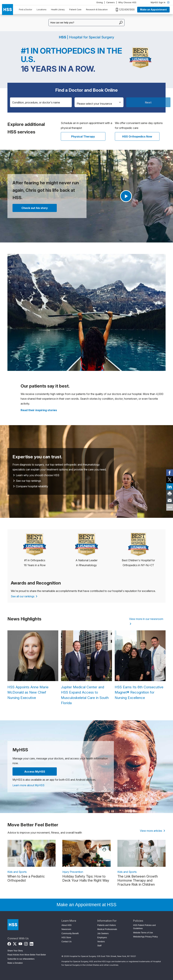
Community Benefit (70, 933)
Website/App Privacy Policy (145, 937)
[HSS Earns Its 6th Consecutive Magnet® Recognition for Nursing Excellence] (140, 665)
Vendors (101, 942)
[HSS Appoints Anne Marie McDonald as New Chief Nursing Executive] (33, 665)
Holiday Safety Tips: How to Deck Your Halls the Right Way (86, 878)
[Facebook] (9, 943)
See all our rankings (24, 596)
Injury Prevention (73, 872)
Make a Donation (15, 963)
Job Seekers (103, 933)
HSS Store (66, 938)
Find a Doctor (26, 10)
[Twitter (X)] (15, 943)
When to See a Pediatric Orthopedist (26, 878)
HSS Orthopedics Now (137, 136)
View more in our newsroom (146, 621)
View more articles (152, 831)
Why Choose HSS (127, 2)
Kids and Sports (17, 872)
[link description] (32, 853)
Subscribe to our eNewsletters (21, 959)
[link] (170, 473)
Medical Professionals (107, 929)
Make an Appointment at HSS (86, 905)
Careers (110, 2)
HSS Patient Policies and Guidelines (144, 927)
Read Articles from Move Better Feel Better (27, 955)
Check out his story (35, 208)
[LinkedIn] (32, 943)
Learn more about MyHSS (28, 785)
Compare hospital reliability (31, 486)
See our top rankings (27, 481)
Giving (100, 2)
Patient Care (75, 10)
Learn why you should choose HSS (36, 475)
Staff (99, 946)
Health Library (58, 10)
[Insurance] (99, 102)
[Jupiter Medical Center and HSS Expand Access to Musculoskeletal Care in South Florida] (86, 668)
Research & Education (97, 10)
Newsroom (66, 929)
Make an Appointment (153, 10)
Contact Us (66, 942)
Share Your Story (15, 951)
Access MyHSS (35, 772)
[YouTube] (20, 943)
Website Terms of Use (143, 933)
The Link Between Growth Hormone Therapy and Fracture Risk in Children (138, 880)
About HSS (66, 925)
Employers (102, 938)
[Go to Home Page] (13, 925)
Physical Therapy (83, 136)
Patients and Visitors (107, 925)
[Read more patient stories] (39, 410)
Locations (42, 10)
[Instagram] (26, 943)
